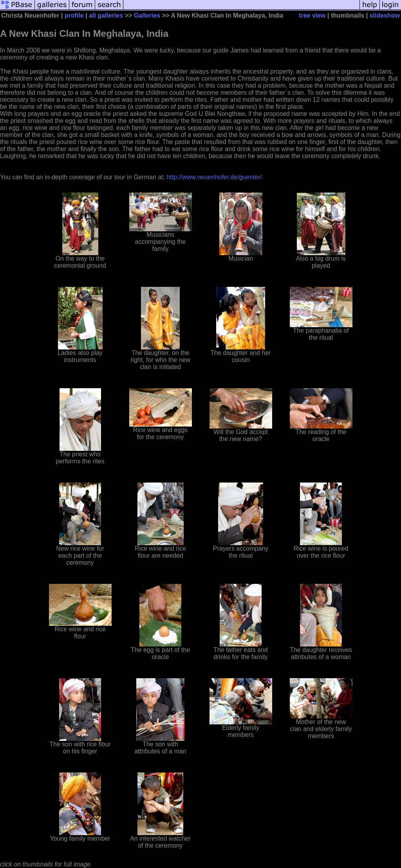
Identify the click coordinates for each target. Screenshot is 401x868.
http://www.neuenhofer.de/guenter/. (215, 177)
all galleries (106, 15)
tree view (312, 15)
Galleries (147, 15)
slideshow (385, 15)
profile (74, 15)
